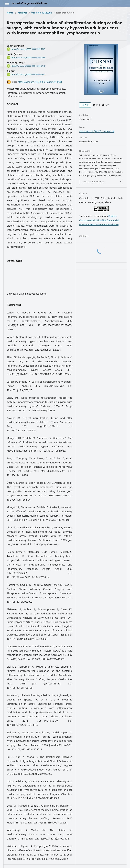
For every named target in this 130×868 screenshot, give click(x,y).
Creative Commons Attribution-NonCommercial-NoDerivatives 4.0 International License (99, 220)
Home (10, 13)
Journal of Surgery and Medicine (30, 3)
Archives (22, 13)
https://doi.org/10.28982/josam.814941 (40, 82)
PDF (86, 105)
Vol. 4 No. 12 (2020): (42, 13)
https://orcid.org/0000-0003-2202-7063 (28, 49)
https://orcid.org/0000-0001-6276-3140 (28, 66)
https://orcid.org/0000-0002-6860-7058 (28, 58)
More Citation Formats (93, 182)
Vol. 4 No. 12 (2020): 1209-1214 (97, 131)
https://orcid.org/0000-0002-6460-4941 (28, 74)
